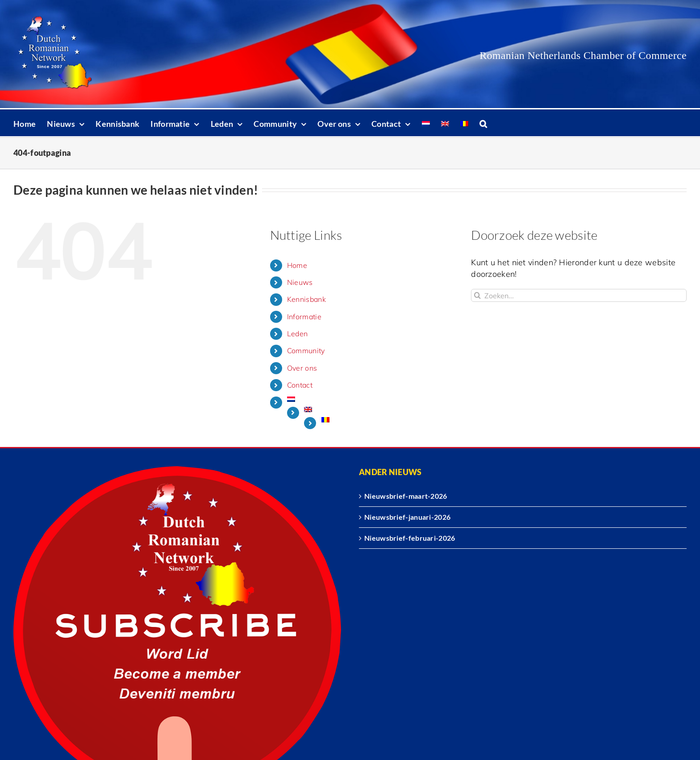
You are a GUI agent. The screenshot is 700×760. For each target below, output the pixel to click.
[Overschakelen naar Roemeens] (464, 123)
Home (297, 265)
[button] (483, 123)
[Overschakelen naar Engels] (445, 123)
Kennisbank (306, 299)
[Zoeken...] (579, 295)
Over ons (302, 368)
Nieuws (300, 282)
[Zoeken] (477, 295)
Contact (300, 385)
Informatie (304, 317)
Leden (298, 334)
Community (306, 351)
